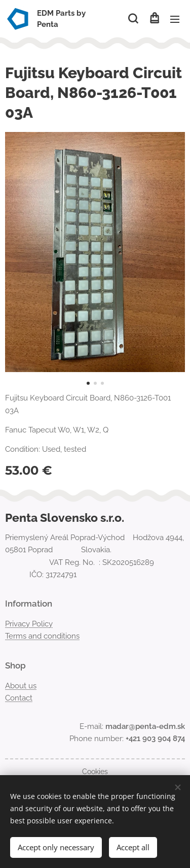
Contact (19, 698)
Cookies (95, 772)
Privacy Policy (29, 624)
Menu (175, 19)
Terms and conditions (42, 636)
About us (21, 685)
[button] (133, 19)
